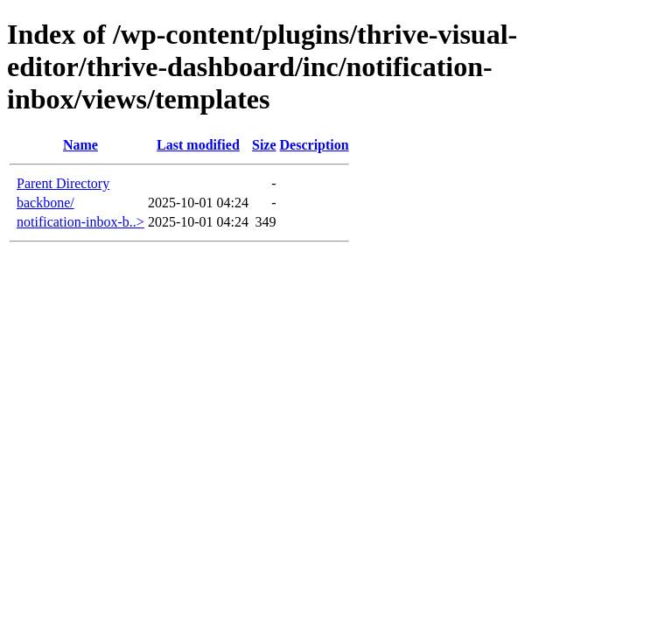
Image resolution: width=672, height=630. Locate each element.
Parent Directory (63, 183)
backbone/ (45, 203)
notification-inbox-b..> (80, 222)
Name (80, 145)
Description (315, 145)
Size (264, 145)
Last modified (198, 145)
